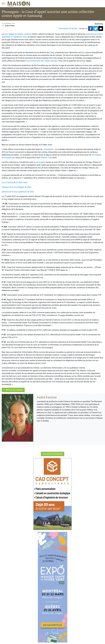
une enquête (40, 162)
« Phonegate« (49, 149)
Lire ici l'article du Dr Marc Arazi (15, 182)
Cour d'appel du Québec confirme (18, 34)
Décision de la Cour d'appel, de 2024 (16, 187)
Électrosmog (99, 24)
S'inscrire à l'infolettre (53, 454)
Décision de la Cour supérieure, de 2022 (18, 192)
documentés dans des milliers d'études (42, 61)
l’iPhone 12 (45, 158)
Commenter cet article (68, 28)
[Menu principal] (3, 4)
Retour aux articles (13, 390)
